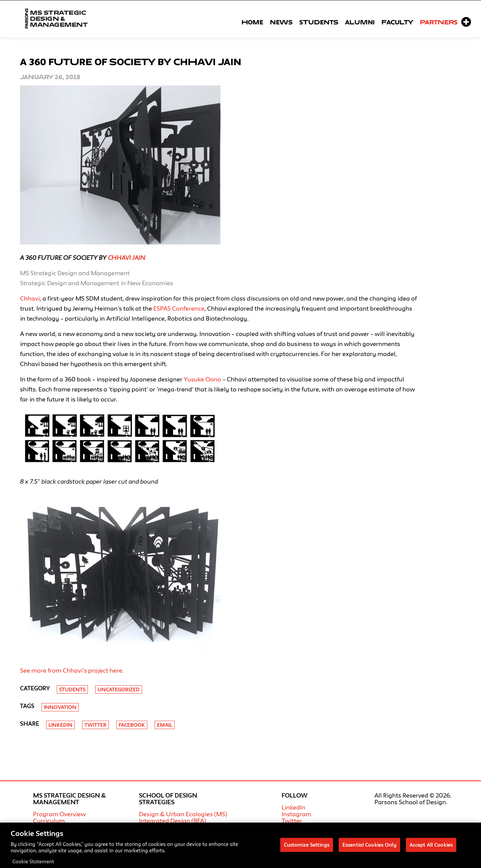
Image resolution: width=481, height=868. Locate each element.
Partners (439, 22)
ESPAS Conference (179, 308)
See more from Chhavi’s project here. (72, 670)
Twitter (96, 725)
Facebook (132, 725)
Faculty (397, 22)
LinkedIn (293, 807)
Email (165, 725)
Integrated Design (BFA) (173, 821)
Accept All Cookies (431, 848)
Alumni (360, 22)
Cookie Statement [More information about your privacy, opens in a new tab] (33, 864)
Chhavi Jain (127, 257)
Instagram (296, 814)
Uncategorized (119, 689)
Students (319, 22)
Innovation (60, 707)
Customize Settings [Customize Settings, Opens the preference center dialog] (307, 848)
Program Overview (59, 814)
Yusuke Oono (202, 379)
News (281, 22)
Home (252, 22)
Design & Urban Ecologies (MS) (183, 814)
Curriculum (49, 821)
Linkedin (60, 725)
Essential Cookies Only (369, 848)
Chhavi (30, 298)
